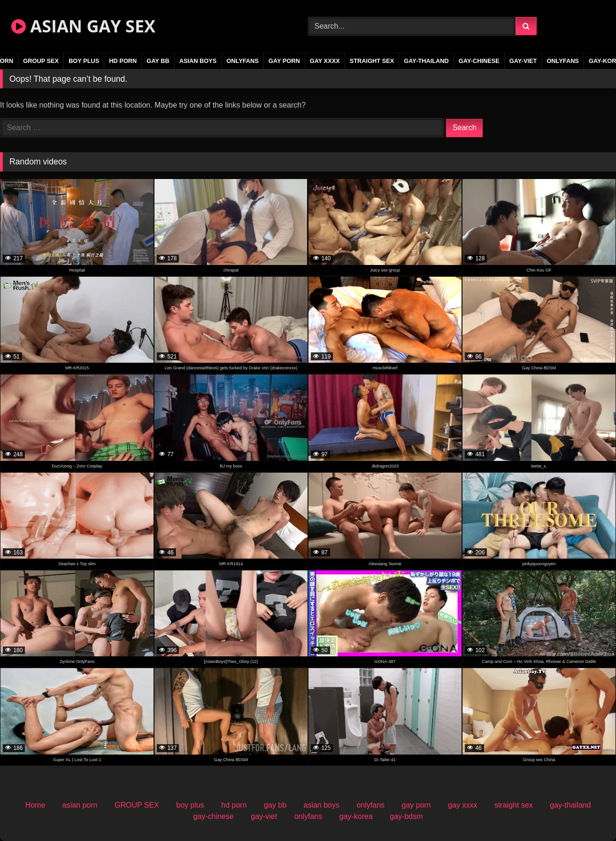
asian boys (198, 61)
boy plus (84, 61)
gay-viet (523, 61)
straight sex (372, 61)
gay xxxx (325, 61)
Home (35, 805)
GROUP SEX (41, 61)
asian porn (80, 805)
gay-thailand (426, 61)
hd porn (123, 61)
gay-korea (356, 816)
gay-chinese (479, 61)
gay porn (284, 61)
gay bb (158, 61)
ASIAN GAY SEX (83, 26)
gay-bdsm (406, 816)
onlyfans (243, 61)
